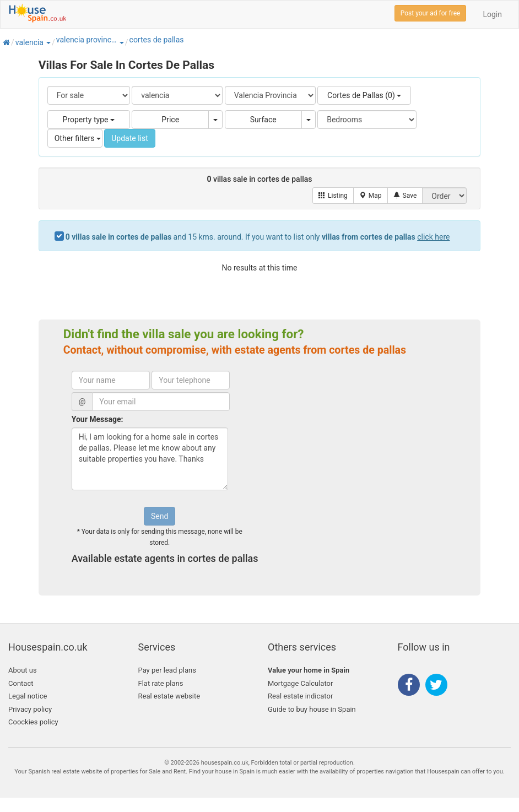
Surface (263, 120)
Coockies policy (33, 722)
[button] (48, 42)
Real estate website (169, 696)
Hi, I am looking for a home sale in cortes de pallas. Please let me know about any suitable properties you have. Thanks (150, 459)
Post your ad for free (431, 13)
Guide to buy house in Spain (312, 709)
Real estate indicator (300, 696)
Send (160, 516)
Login (492, 14)
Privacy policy (30, 709)
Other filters (78, 138)
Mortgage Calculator (300, 683)
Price (170, 120)
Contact (21, 683)
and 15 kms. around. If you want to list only (258, 237)
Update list (130, 138)
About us (23, 670)
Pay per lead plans (167, 670)
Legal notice (28, 696)
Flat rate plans (161, 683)
